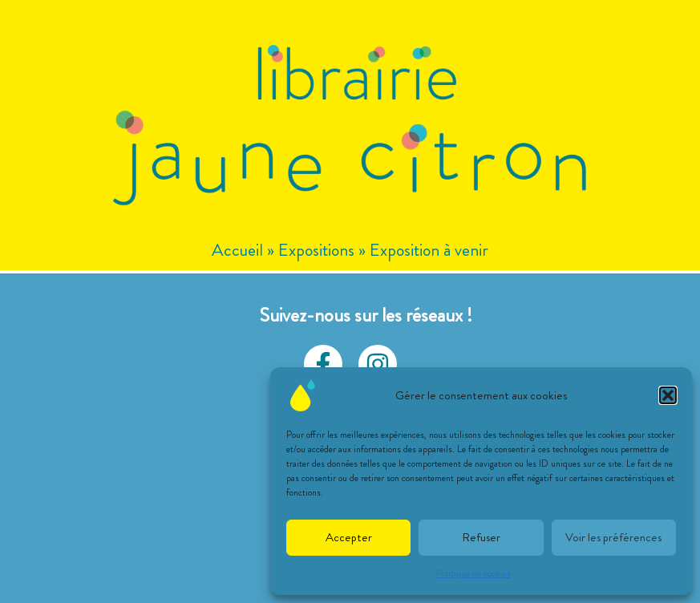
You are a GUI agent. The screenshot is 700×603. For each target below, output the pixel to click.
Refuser (481, 537)
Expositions (316, 250)
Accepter (349, 537)
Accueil (237, 250)
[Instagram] (378, 364)
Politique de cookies (473, 573)
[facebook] (323, 364)
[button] (668, 395)
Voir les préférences (613, 537)
